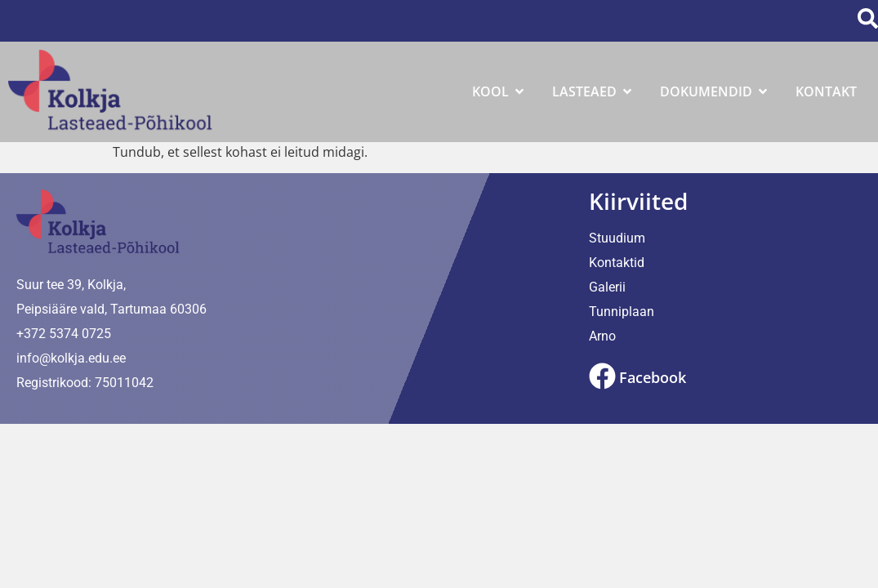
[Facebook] (602, 376)
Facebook (653, 377)
